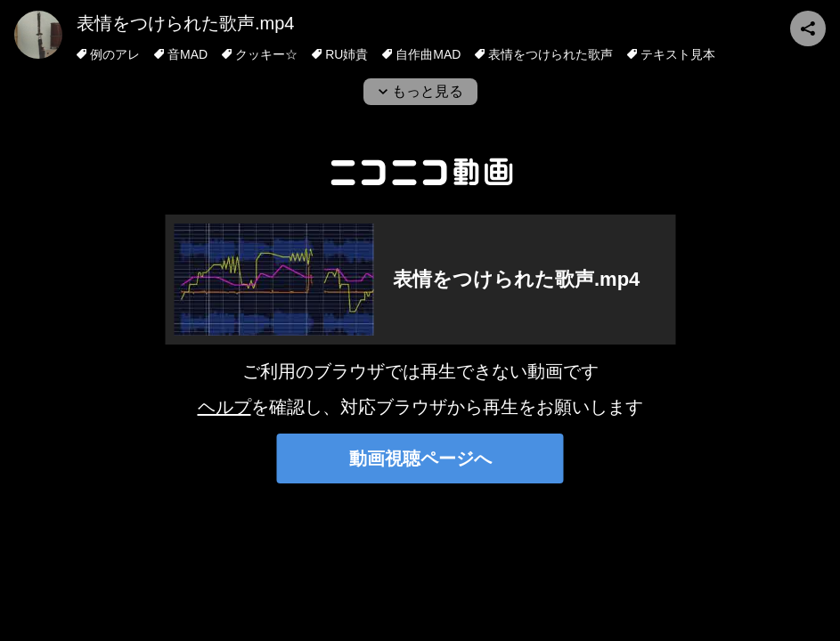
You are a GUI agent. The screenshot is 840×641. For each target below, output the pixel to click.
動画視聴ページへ (420, 458)
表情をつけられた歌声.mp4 (185, 23)
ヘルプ (224, 407)
